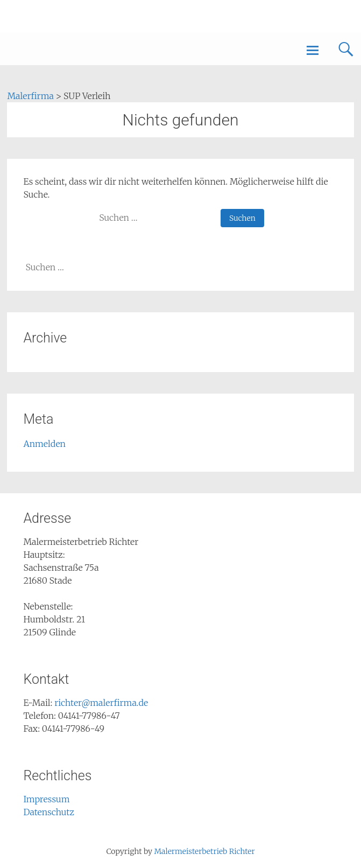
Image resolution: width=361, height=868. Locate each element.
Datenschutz (49, 812)
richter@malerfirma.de (101, 703)
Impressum (46, 799)
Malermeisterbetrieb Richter (204, 851)
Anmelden (44, 444)
